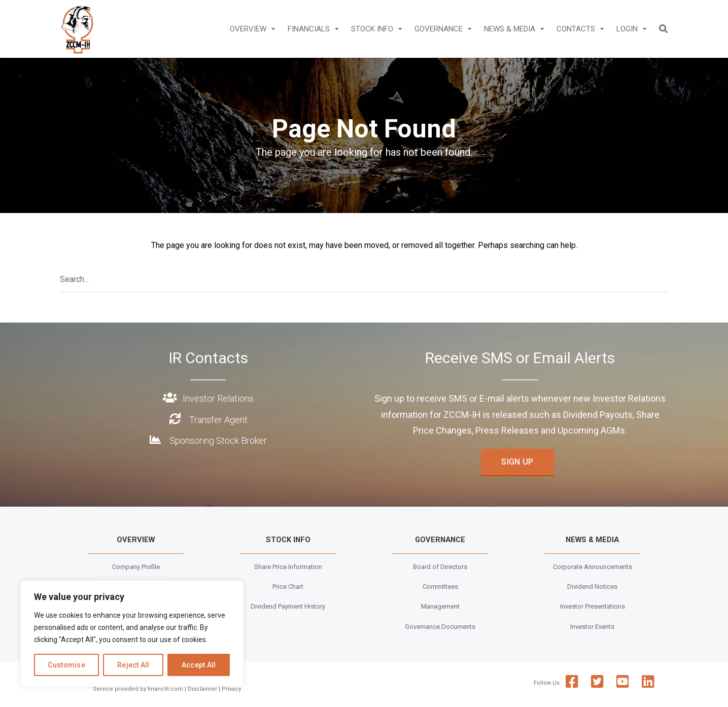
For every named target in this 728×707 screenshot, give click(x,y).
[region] (132, 633)
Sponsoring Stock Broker (218, 440)
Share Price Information (288, 567)
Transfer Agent (218, 420)
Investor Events (592, 627)
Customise (66, 665)
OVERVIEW (248, 29)
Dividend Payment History (288, 606)
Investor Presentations (593, 606)
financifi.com (165, 689)
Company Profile (136, 567)
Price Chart (288, 587)
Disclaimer (202, 689)
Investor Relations (218, 398)
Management (440, 606)
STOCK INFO (372, 29)
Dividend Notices (592, 587)
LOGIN (627, 29)
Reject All (133, 665)
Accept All (199, 665)
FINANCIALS (309, 29)
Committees (440, 587)
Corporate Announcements (593, 567)
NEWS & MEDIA (510, 29)
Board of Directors (440, 567)
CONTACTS (576, 29)
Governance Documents (440, 627)
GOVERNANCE (439, 29)
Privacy (231, 689)
